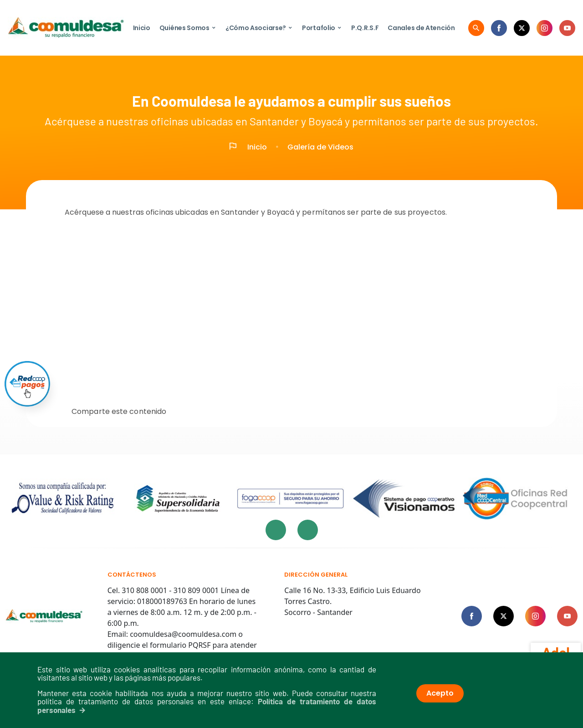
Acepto (440, 693)
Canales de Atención (421, 28)
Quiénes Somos (188, 28)
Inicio (142, 28)
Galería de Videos (320, 147)
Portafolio (322, 28)
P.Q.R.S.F (365, 28)
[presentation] (276, 530)
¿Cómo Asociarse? (259, 28)
